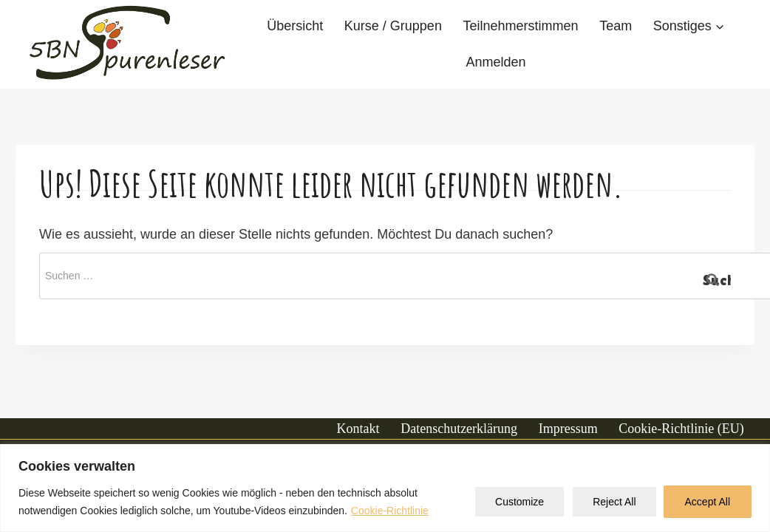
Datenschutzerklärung (459, 429)
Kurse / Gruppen (393, 26)
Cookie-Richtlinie (390, 511)
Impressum (568, 429)
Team (616, 26)
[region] (385, 488)
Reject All (614, 502)
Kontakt (358, 429)
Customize (519, 502)
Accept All (708, 502)
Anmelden (495, 62)
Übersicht (295, 26)
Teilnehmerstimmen (520, 26)
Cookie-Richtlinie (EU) (681, 429)
